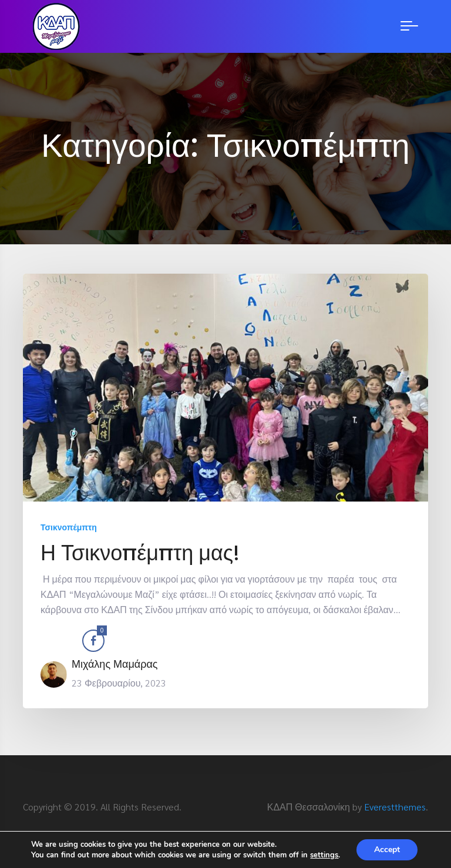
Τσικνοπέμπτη (69, 527)
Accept (387, 850)
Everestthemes (395, 807)
